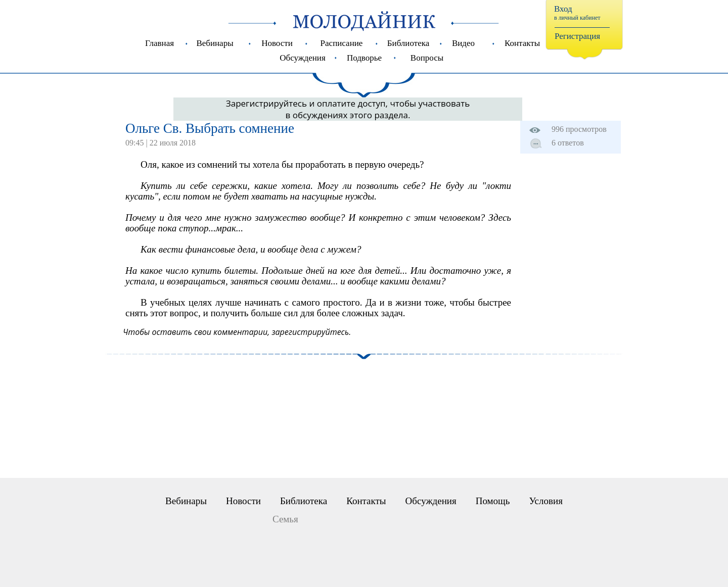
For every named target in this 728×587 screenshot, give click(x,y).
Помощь (493, 501)
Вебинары (215, 43)
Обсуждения (302, 58)
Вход (563, 9)
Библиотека (408, 43)
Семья (285, 519)
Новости (277, 43)
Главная (160, 43)
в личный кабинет (577, 18)
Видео (463, 43)
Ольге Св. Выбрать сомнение (210, 128)
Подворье (364, 58)
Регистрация (577, 36)
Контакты (522, 43)
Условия (545, 501)
